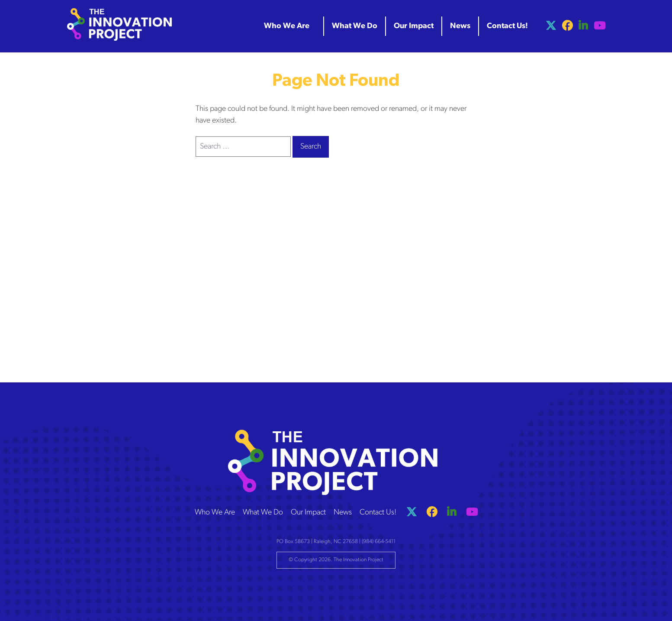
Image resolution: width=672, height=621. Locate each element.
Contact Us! (378, 513)
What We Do (263, 513)
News (343, 513)
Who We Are (215, 513)
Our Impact (308, 513)
